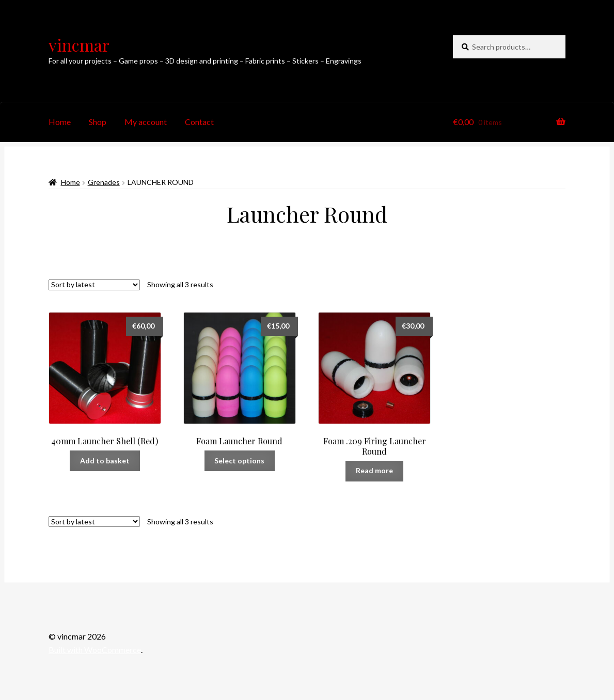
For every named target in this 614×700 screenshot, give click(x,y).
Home (60, 122)
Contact (199, 122)
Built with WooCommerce (95, 650)
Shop (98, 122)
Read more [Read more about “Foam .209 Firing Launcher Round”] (374, 470)
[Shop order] (94, 285)
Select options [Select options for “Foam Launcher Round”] (239, 461)
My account (146, 122)
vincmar (79, 45)
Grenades (104, 182)
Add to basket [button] (105, 461)
